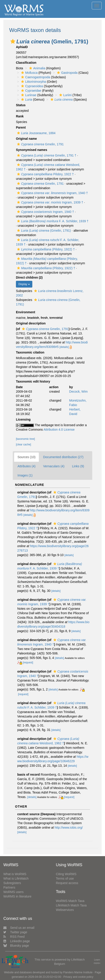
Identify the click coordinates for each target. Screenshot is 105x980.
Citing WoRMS (66, 874)
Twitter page (15, 932)
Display (24, 284)
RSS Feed (14, 937)
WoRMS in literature (17, 896)
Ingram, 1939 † (50, 202)
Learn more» (97, 961)
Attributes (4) (26, 466)
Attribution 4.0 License (59, 430)
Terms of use (65, 878)
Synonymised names (32, 150)
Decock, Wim (78, 392)
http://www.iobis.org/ (69, 828)
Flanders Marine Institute (78, 972)
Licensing (23, 419)
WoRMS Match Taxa (70, 901)
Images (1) (25, 475)
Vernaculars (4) (54, 466)
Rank (20, 116)
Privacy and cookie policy (78, 977)
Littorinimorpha (33, 82)
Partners (9, 887)
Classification (26, 63)
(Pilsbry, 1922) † (45, 249)
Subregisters (12, 883)
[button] (13, 41)
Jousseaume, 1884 (36, 133)
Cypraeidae (31, 91)
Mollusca (29, 73)
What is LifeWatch (16, 878)
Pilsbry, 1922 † (45, 174)
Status (21, 105)
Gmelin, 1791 (40, 144)
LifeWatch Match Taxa (71, 905)
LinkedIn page (17, 941)
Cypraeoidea (31, 86)
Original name (26, 139)
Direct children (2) (29, 277)
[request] (28, 663)
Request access (67, 883)
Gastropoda (67, 73)
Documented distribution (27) (63, 457)
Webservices (65, 910)
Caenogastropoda (35, 77)
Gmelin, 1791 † (46, 155)
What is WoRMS (15, 874)
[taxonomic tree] (25, 439)
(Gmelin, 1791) (43, 231)
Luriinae (28, 95)
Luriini (65, 95)
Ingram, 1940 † (52, 193)
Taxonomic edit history (33, 381)
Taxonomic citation (30, 352)
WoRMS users (13, 892)
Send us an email (19, 928)
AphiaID (22, 47)
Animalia (37, 68)
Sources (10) (26, 457)
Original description (31, 323)
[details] (64, 347)
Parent (21, 127)
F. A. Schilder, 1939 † (52, 221)
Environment (26, 312)
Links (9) (78, 466)
